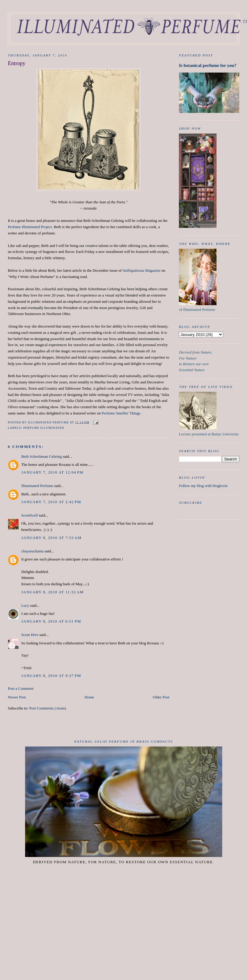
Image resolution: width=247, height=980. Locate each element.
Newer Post (17, 697)
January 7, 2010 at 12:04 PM (52, 472)
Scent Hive (30, 635)
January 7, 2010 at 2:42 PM (51, 502)
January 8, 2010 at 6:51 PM (51, 621)
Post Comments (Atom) (48, 708)
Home (89, 697)
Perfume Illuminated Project (30, 227)
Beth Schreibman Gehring (42, 456)
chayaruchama (32, 551)
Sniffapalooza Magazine (141, 270)
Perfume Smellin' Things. (122, 413)
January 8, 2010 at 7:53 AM (51, 538)
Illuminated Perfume (37, 486)
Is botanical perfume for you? (208, 65)
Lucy (25, 605)
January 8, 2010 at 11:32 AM (52, 592)
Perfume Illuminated (44, 428)
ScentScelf (30, 515)
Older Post (161, 697)
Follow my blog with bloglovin (203, 486)
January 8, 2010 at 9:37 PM (51, 676)
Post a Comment (21, 688)
